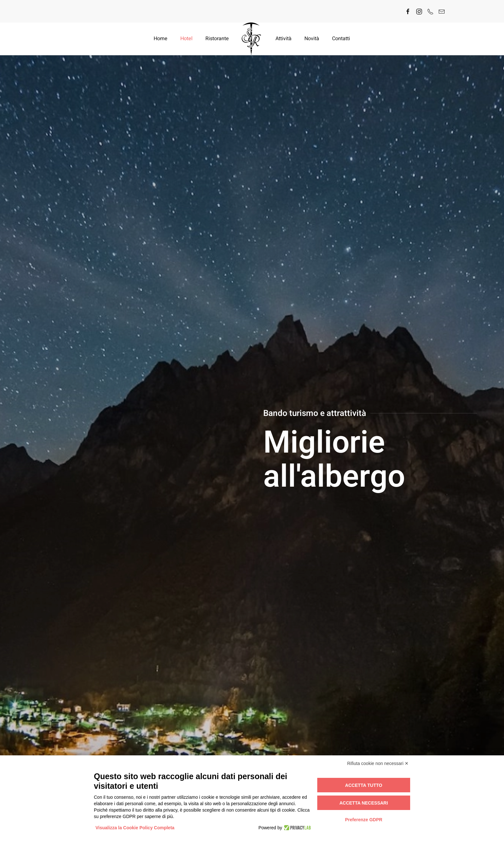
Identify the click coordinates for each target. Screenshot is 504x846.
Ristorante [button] (217, 39)
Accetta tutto (364, 785)
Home (161, 39)
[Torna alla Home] (252, 39)
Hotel (186, 39)
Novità (312, 39)
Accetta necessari (364, 803)
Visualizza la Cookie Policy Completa (135, 828)
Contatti (341, 39)
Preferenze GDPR (364, 820)
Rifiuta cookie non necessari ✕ (378, 763)
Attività (283, 39)
